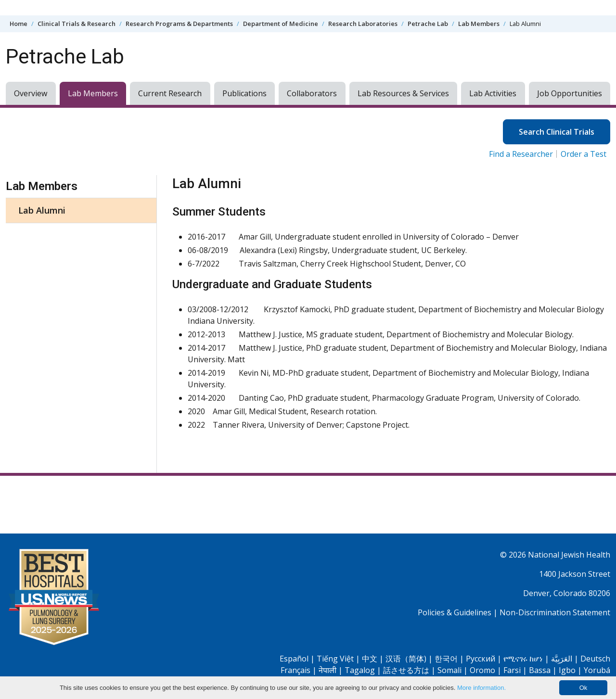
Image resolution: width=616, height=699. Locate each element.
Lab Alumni (42, 210)
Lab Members (479, 24)
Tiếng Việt (335, 659)
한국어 (446, 659)
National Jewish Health (569, 555)
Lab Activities (493, 93)
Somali (449, 670)
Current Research (170, 93)
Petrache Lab (428, 24)
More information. (481, 688)
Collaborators (312, 93)
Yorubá (597, 670)
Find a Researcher (521, 154)
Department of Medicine (281, 24)
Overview (31, 93)
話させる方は (406, 670)
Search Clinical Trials (557, 132)
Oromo (482, 670)
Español (294, 659)
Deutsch (595, 659)
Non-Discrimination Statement (555, 612)
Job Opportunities (570, 93)
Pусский (481, 659)
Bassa (540, 670)
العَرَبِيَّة (562, 659)
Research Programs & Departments (179, 24)
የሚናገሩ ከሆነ (523, 659)
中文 (370, 659)
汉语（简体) (406, 659)
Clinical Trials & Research (77, 24)
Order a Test (584, 154)
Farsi (512, 670)
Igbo (567, 670)
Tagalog (360, 670)
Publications (244, 93)
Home (19, 24)
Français (295, 670)
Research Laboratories (363, 24)
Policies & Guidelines (455, 612)
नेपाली (327, 670)
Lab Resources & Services (403, 93)
